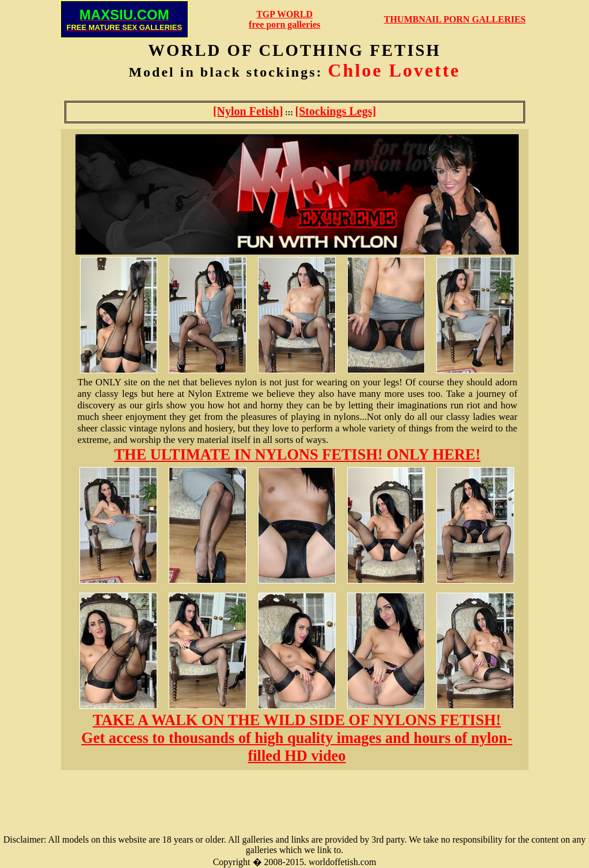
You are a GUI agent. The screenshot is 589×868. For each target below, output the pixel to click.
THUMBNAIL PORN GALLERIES (455, 19)
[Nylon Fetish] (248, 111)
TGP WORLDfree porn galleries (284, 19)
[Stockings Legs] (336, 111)
